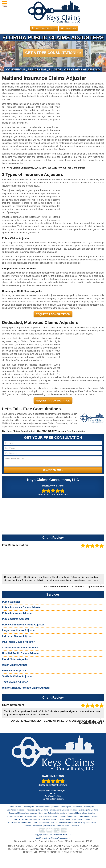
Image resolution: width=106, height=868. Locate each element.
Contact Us (68, 28)
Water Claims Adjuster (15, 665)
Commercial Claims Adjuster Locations (23, 813)
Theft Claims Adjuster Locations (45, 823)
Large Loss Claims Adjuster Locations (53, 813)
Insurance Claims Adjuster (62, 807)
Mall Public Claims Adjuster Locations (52, 816)
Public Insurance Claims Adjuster (22, 607)
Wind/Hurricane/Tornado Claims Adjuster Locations (77, 823)
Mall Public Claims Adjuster (18, 642)
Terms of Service (63, 826)
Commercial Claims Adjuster (84, 807)
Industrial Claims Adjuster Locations (82, 813)
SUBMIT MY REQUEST (53, 470)
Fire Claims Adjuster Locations (53, 819)
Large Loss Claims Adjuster (18, 630)
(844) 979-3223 (49, 168)
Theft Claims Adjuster (15, 682)
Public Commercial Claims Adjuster (23, 625)
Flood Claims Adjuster (15, 659)
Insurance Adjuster (43, 807)
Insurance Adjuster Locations (37, 810)
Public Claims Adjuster (16, 619)
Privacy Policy (49, 826)
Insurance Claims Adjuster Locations (84, 810)
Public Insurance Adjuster (17, 613)
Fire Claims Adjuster (14, 671)
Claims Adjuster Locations (59, 810)
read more (93, 580)
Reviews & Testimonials (33, 826)
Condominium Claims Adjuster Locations (83, 816)
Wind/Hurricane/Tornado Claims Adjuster (26, 688)
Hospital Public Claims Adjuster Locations (21, 816)
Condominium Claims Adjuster (20, 648)
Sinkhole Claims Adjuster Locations (27, 819)
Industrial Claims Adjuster (17, 636)
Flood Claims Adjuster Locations (20, 823)
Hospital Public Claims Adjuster (21, 653)
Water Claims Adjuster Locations (78, 819)
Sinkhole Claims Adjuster (17, 676)
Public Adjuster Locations (15, 810)
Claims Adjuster (29, 807)
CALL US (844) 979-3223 (44, 28)
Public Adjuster (11, 602)
